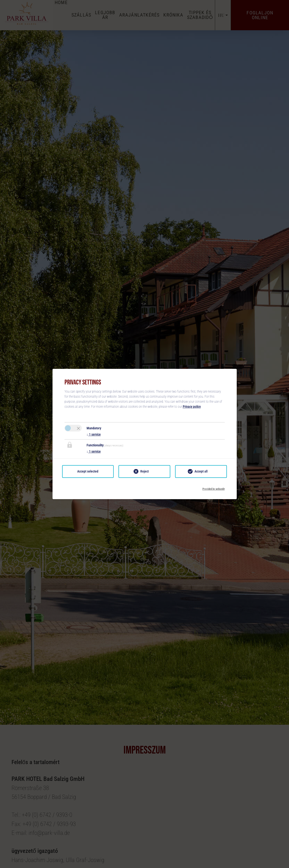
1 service (94, 434)
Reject (144, 471)
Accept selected (88, 471)
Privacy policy (192, 407)
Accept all (201, 471)
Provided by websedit (214, 488)
